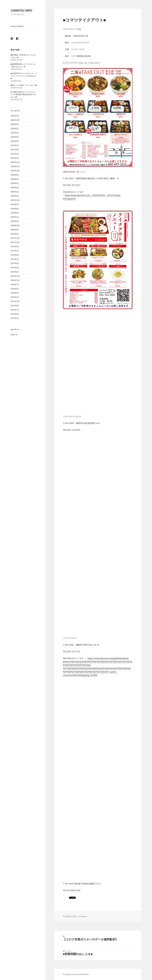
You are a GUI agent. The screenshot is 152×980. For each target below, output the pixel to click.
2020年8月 (15, 175)
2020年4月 (15, 188)
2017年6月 (15, 255)
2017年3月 (15, 268)
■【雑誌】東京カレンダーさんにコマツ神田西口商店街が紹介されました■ (23, 94)
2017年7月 (15, 251)
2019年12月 (15, 200)
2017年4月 (15, 263)
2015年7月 (15, 310)
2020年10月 (15, 171)
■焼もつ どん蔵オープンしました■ (24, 85)
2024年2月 (15, 116)
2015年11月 (15, 301)
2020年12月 (15, 162)
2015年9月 (15, 306)
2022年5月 (15, 128)
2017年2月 (15, 272)
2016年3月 (15, 293)
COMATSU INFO (21, 10)
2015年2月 (15, 314)
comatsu (83, 916)
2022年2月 (15, 137)
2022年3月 (15, 133)
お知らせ (14, 335)
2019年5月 (15, 217)
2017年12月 (15, 238)
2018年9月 (15, 230)
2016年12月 (15, 276)
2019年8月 (15, 209)
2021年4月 (15, 150)
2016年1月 (15, 297)
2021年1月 (15, 158)
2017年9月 (15, 247)
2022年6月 (15, 124)
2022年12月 (15, 120)
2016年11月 (15, 280)
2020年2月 (15, 192)
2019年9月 (15, 204)
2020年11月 (15, 166)
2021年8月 (15, 141)
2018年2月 (15, 234)
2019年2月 (15, 221)
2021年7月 (15, 145)
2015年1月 (15, 318)
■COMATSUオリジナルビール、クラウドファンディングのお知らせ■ (24, 76)
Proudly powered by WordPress (76, 974)
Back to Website (17, 26)
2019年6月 (15, 213)
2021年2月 (15, 154)
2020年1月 (15, 196)
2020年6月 (15, 179)
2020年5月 (15, 183)
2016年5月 (15, 289)
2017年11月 (15, 242)
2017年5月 (15, 259)
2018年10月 (15, 225)
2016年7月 (15, 284)
